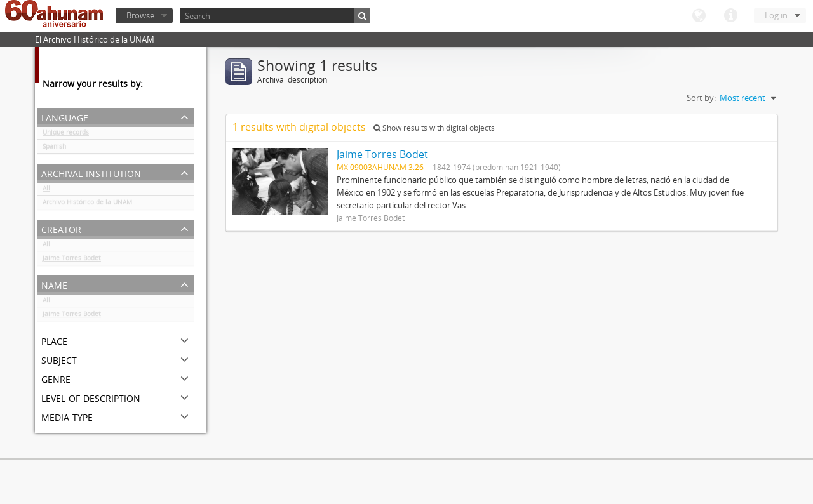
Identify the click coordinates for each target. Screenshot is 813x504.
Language (699, 16)
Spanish (54, 149)
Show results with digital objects (434, 128)
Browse (140, 15)
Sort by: (701, 98)
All (46, 190)
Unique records (66, 135)
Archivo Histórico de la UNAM (87, 204)
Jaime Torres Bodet (72, 260)
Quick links (730, 16)
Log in (776, 15)
